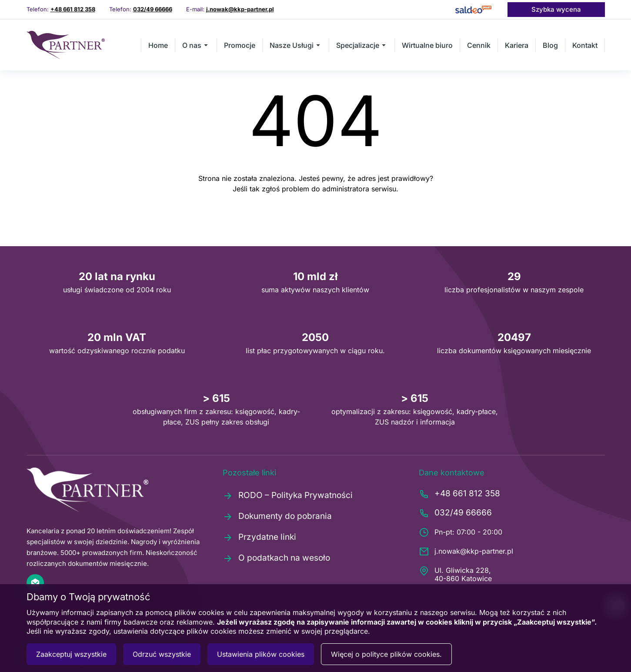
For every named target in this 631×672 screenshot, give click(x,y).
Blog (550, 45)
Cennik (479, 45)
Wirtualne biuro (427, 45)
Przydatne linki (259, 537)
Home (158, 45)
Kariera (517, 45)
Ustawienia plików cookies (261, 654)
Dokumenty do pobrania (277, 516)
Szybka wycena (556, 9)
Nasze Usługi (296, 45)
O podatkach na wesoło (276, 558)
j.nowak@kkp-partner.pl (240, 9)
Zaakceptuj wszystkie (71, 654)
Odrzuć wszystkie (162, 654)
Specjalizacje (362, 45)
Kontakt (585, 45)
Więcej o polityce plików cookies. (386, 654)
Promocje (240, 45)
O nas (196, 45)
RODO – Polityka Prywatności (288, 495)
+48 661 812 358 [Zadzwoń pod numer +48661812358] (73, 9)
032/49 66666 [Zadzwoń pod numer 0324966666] (153, 9)
